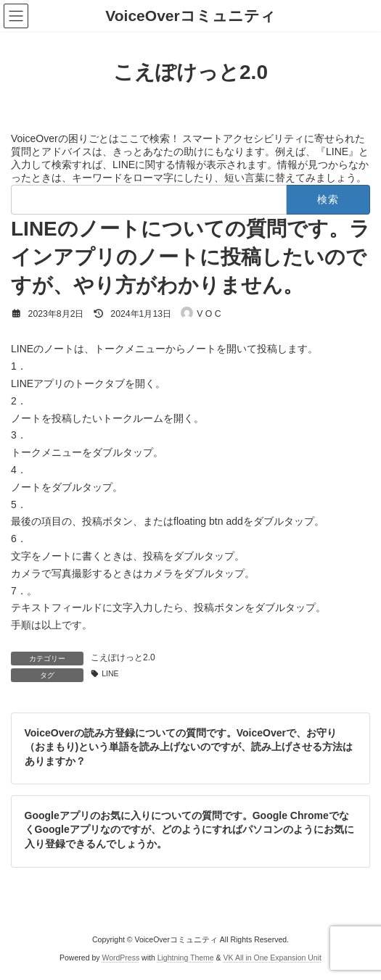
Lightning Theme (186, 958)
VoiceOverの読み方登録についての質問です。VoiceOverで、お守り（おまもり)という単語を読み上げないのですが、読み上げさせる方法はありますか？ (189, 746)
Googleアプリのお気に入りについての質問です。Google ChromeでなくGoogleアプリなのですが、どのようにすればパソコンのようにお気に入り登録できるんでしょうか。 (189, 830)
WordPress (120, 958)
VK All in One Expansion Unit (273, 958)
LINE (110, 673)
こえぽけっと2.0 (123, 657)
